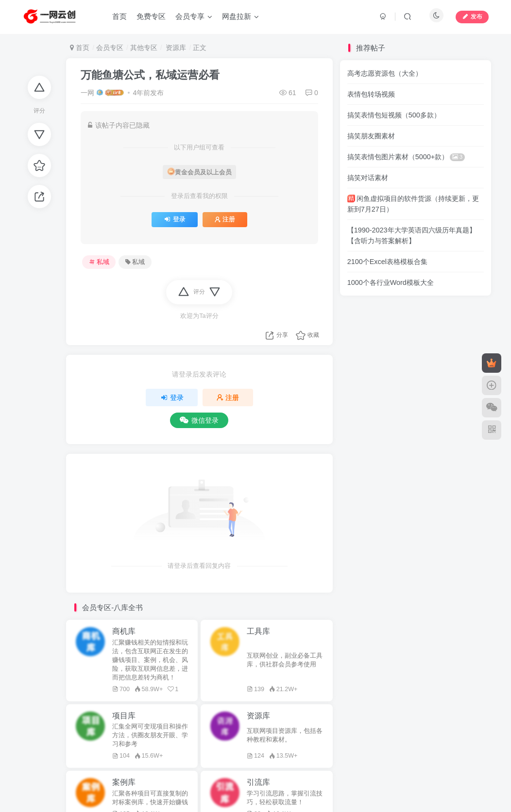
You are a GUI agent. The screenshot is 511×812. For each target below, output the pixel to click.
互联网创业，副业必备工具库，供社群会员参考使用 (285, 660)
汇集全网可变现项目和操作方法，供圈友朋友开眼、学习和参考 (150, 735)
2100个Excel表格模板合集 (387, 262)
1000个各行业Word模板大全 (391, 282)
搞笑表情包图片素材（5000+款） (406, 157)
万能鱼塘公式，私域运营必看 (150, 75)
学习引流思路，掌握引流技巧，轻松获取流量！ (285, 798)
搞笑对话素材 (368, 178)
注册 (225, 219)
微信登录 (199, 420)
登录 (175, 219)
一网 (87, 93)
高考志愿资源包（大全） (385, 73)
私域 (99, 262)
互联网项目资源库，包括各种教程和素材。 (285, 735)
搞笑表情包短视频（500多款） (394, 115)
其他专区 (144, 48)
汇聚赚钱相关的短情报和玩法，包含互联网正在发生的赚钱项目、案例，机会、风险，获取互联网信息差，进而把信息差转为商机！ (150, 660)
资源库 (175, 48)
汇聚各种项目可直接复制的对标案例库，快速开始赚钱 (150, 798)
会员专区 (110, 48)
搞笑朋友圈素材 (371, 136)
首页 (80, 48)
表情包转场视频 (371, 94)
